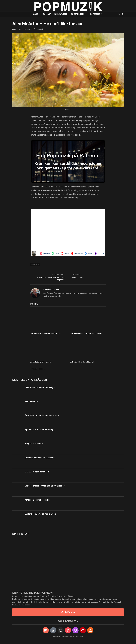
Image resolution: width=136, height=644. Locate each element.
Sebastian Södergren (51, 289)
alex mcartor (35, 264)
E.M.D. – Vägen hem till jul (37, 472)
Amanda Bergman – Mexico (41, 362)
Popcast (47, 14)
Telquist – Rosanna (34, 444)
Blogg (35, 14)
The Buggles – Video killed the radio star (45, 334)
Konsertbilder (61, 14)
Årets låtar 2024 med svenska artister (42, 416)
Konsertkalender (79, 14)
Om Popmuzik (96, 14)
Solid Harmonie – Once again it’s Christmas (86, 334)
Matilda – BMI (31, 401)
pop (20, 29)
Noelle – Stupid (77, 277)
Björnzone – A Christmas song (39, 430)
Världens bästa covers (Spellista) (40, 458)
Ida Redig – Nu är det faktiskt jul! (82, 362)
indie (14, 29)
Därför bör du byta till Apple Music (41, 514)
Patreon (72, 596)
